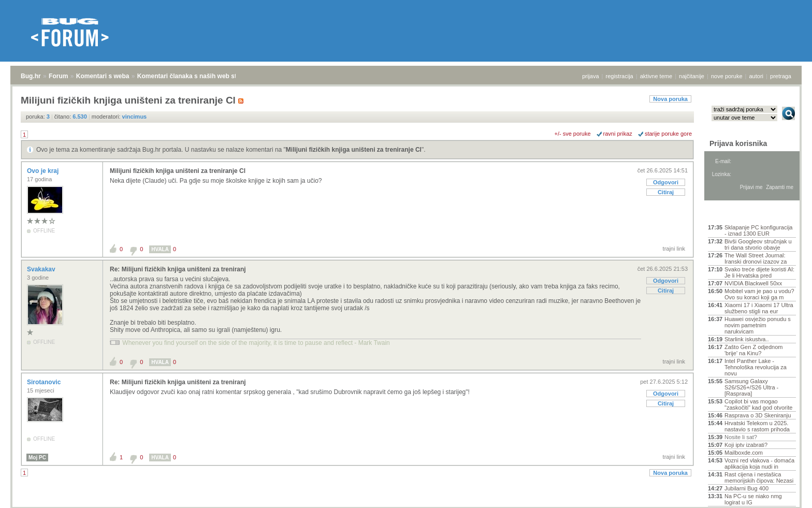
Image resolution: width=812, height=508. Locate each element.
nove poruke (727, 76)
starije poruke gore (668, 134)
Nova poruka (670, 99)
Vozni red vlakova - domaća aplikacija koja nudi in (759, 463)
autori (757, 76)
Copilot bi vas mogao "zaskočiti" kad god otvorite (758, 404)
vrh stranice (784, 493)
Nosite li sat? (741, 437)
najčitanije (692, 76)
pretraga (781, 76)
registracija (620, 76)
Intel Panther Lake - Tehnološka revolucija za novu (756, 367)
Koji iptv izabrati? (746, 445)
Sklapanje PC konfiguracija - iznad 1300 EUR (758, 230)
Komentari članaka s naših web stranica (196, 76)
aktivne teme (656, 76)
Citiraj (666, 192)
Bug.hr (31, 76)
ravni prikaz (618, 134)
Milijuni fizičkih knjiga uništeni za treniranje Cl (354, 150)
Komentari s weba (103, 76)
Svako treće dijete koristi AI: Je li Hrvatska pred (759, 272)
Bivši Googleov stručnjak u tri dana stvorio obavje (758, 244)
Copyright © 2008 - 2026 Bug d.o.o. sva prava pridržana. (406, 505)
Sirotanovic (45, 382)
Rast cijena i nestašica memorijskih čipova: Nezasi (759, 477)
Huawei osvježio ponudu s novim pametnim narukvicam (758, 325)
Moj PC (37, 458)
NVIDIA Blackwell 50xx (753, 283)
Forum (58, 76)
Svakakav (42, 269)
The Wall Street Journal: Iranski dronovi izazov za (756, 258)
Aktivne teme (732, 213)
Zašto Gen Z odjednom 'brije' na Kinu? (754, 350)
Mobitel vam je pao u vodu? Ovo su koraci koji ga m (759, 294)
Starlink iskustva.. (747, 339)
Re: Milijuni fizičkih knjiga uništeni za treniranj (178, 269)
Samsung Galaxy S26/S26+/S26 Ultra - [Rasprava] (751, 387)
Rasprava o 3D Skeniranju (758, 415)
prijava (590, 76)
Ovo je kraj (44, 171)
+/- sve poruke (573, 134)
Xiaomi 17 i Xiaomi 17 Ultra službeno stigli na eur (759, 308)
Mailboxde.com (744, 453)
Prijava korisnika (738, 143)
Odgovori (666, 182)
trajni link (674, 249)
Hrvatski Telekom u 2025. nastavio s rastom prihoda (757, 426)
